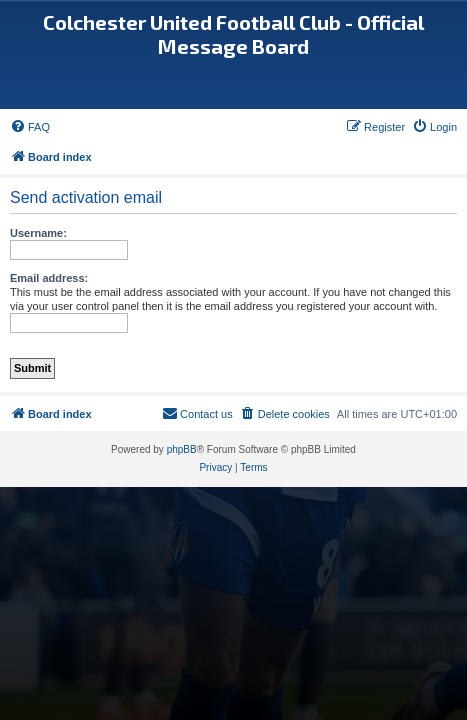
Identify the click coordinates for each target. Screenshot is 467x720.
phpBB (182, 449)
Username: (38, 233)
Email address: (49, 278)
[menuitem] (30, 127)
